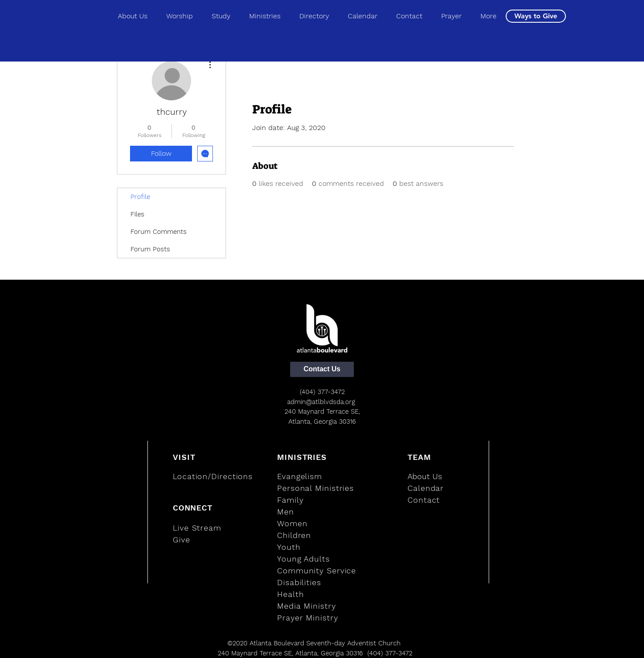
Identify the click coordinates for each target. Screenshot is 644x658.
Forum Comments (159, 232)
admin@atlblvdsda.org (321, 402)
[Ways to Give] (536, 16)
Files (137, 214)
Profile (140, 197)
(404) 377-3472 (322, 392)
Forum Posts (150, 249)
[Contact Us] (322, 369)
